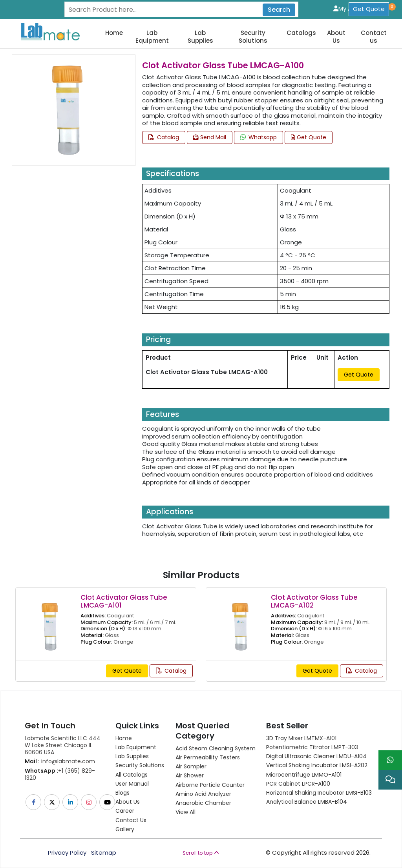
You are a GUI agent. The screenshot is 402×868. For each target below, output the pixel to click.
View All (185, 812)
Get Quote (369, 9)
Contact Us (131, 820)
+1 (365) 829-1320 (60, 774)
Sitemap (104, 853)
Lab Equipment (152, 37)
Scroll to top (201, 853)
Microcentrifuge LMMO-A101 (304, 775)
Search (279, 10)
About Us (336, 37)
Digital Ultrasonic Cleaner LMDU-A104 (316, 756)
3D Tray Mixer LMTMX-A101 (301, 738)
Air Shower (190, 775)
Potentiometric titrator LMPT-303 (312, 747)
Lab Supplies (200, 37)
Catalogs (301, 33)
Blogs (122, 793)
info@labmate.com (60, 761)
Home (114, 33)
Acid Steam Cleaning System (216, 748)
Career (125, 811)
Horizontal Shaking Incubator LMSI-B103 (319, 793)
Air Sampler (191, 766)
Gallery (125, 829)
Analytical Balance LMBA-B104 (307, 802)
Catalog (164, 137)
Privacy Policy (67, 853)
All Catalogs (132, 775)
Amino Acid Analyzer (203, 794)
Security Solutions (253, 37)
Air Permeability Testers (208, 757)
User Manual (132, 784)
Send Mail (210, 137)
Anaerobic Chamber (203, 803)
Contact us (374, 37)
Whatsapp (259, 137)
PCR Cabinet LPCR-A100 (298, 784)
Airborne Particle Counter (210, 785)
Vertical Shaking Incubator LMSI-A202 (317, 765)
